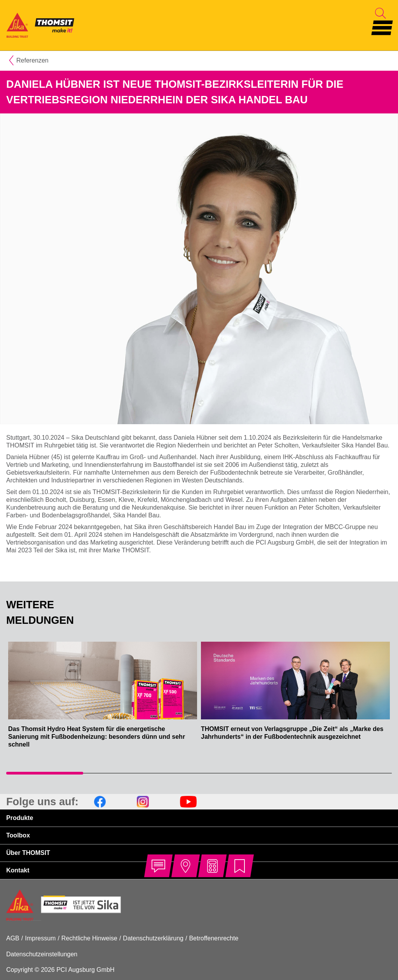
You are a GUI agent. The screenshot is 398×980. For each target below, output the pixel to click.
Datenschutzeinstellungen (42, 954)
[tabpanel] (103, 699)
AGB (13, 938)
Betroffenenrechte (214, 938)
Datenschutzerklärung (153, 938)
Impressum (40, 938)
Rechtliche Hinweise (89, 938)
